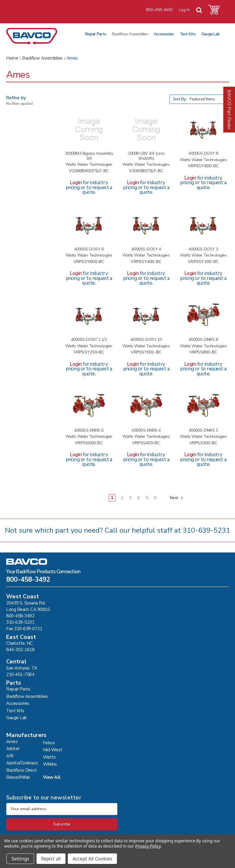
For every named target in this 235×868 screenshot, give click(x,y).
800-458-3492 (159, 10)
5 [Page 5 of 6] (147, 498)
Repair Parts (96, 34)
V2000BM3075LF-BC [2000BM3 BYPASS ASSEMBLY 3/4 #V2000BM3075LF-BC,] (89, 171)
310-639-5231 (206, 530)
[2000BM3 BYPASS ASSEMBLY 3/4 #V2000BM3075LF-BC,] (89, 129)
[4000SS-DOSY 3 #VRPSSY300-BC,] (203, 225)
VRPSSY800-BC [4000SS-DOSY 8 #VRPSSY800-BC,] (203, 166)
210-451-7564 (20, 674)
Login (76, 183)
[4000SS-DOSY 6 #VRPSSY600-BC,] (89, 225)
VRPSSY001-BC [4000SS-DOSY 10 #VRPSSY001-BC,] (146, 352)
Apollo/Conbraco (22, 763)
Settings (20, 859)
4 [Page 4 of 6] (139, 498)
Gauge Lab (210, 34)
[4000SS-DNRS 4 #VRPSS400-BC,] (146, 406)
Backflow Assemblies (130, 34)
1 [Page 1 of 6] (112, 498)
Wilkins (50, 764)
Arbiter (13, 748)
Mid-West (53, 750)
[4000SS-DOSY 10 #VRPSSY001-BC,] (146, 316)
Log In (184, 10)
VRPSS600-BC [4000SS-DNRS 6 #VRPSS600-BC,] (89, 443)
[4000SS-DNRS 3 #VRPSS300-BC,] (203, 406)
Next (177, 498)
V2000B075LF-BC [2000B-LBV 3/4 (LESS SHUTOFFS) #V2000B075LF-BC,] (146, 171)
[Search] (199, 10)
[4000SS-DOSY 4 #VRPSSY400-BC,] (146, 225)
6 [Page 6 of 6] (155, 498)
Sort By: (180, 99)
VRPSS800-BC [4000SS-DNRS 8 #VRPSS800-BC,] (203, 352)
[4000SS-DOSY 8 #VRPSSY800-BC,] (203, 129)
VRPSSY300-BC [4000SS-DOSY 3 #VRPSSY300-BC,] (203, 262)
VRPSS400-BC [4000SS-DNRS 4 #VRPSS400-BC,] (146, 443)
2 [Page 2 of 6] (122, 498)
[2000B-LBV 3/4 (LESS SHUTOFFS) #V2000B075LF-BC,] (146, 129)
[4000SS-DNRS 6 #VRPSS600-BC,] (89, 406)
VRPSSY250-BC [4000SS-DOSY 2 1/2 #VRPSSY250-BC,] (89, 352)
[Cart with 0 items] (214, 10)
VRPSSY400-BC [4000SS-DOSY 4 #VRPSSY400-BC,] (146, 262)
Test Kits (188, 34)
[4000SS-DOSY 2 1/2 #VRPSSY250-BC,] (89, 316)
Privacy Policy (148, 846)
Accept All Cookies (92, 859)
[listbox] (209, 99)
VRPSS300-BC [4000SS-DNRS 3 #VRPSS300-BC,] (203, 443)
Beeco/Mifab (18, 777)
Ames (12, 741)
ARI (10, 756)
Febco (49, 743)
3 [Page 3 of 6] (130, 498)
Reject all (51, 859)
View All (52, 777)
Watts (49, 757)
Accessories (164, 34)
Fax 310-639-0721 (24, 629)
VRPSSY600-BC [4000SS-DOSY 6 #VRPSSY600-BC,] (89, 262)
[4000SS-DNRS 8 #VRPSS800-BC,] (203, 316)
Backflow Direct (21, 770)
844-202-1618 (20, 650)
